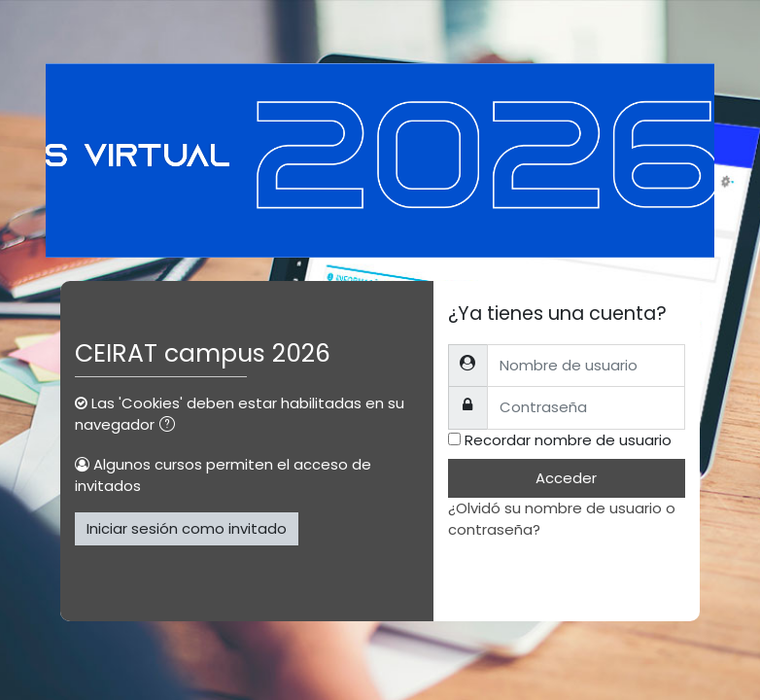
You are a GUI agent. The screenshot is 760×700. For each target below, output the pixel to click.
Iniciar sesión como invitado (187, 528)
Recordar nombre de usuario (568, 440)
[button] (171, 426)
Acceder (566, 478)
